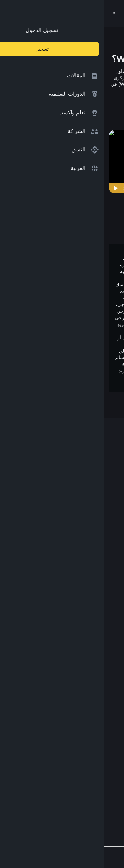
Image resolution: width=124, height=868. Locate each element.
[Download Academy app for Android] (51, 766)
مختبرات (104, 599)
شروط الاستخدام (38, 377)
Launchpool (100, 612)
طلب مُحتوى (100, 723)
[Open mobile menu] (11, 13)
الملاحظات (102, 737)
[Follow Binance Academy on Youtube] (79, 795)
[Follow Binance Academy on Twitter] (100, 795)
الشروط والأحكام (95, 685)
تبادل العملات (99, 574)
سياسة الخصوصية (94, 698)
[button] (11, 13)
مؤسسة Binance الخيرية (86, 587)
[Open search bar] (47, 13)
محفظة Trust (99, 639)
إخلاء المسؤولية (96, 710)
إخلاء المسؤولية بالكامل (70, 324)
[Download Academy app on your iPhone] (94, 766)
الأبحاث (106, 625)
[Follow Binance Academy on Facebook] (111, 795)
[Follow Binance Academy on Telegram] (90, 795)
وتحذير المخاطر (90, 384)
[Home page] (77, 13)
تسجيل (30, 13)
